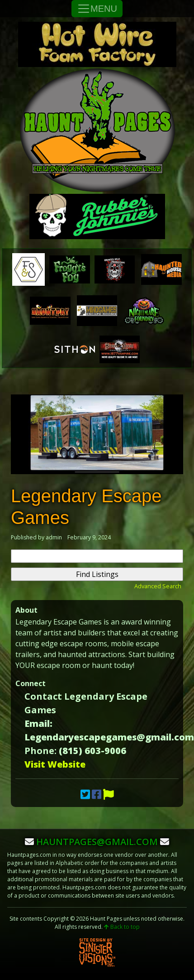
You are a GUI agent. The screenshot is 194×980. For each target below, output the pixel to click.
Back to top (122, 927)
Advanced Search (158, 586)
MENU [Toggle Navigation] (97, 9)
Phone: (40, 751)
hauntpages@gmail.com (97, 842)
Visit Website (55, 764)
